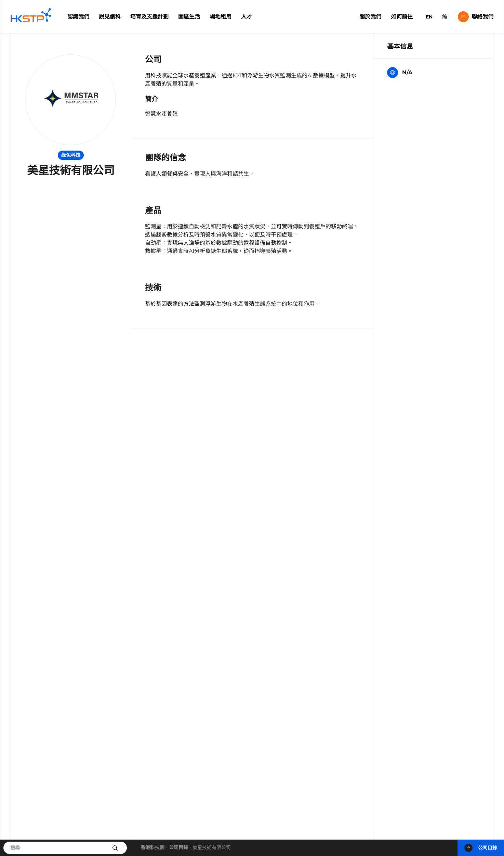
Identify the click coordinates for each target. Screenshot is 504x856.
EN (429, 17)
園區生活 (189, 17)
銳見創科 (110, 17)
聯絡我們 (476, 17)
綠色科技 (71, 155)
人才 (247, 17)
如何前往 (402, 17)
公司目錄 (178, 847)
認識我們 (78, 17)
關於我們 (370, 17)
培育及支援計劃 (149, 17)
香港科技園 (152, 847)
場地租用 (221, 17)
